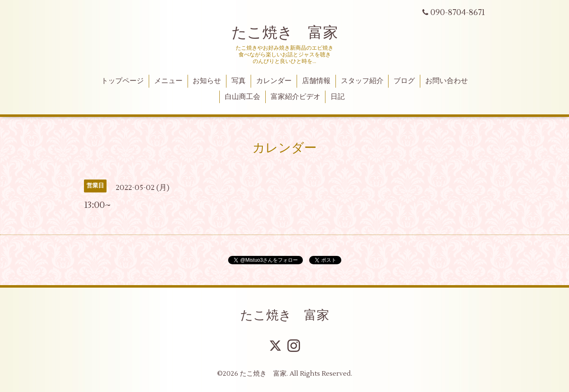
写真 (239, 81)
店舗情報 (316, 81)
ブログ (404, 81)
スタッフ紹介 (362, 81)
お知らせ (207, 81)
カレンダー (274, 81)
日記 (338, 97)
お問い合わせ (447, 81)
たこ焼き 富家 (285, 33)
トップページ (122, 81)
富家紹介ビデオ (296, 97)
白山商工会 (243, 97)
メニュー (168, 81)
